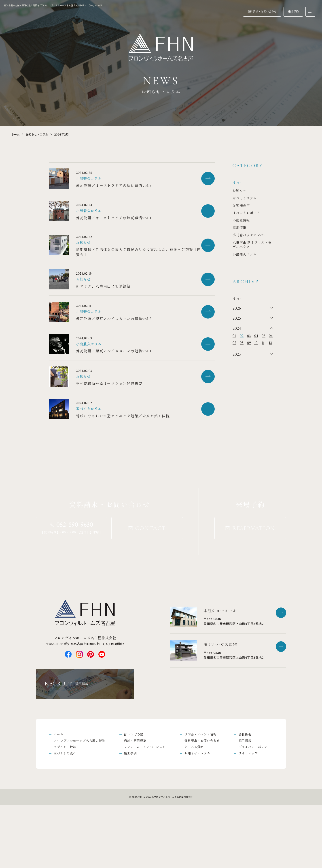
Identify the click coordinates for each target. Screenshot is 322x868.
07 (234, 343)
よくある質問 (194, 809)
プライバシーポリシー (255, 809)
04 (256, 336)
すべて (238, 183)
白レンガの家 (133, 796)
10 (256, 343)
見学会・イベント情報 (200, 796)
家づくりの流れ (65, 816)
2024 (237, 328)
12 (270, 343)
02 (242, 336)
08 (242, 343)
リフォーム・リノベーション (145, 809)
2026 (237, 308)
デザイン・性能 (65, 809)
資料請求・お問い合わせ (202, 803)
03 (249, 336)
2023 (237, 354)
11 (263, 343)
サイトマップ (248, 816)
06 (271, 336)
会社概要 (245, 796)
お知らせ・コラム (38, 134)
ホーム (16, 134)
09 (249, 343)
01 (234, 336)
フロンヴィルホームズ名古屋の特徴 (79, 803)
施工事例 (130, 816)
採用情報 (245, 803)
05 (264, 336)
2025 (237, 318)
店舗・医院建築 (135, 803)
